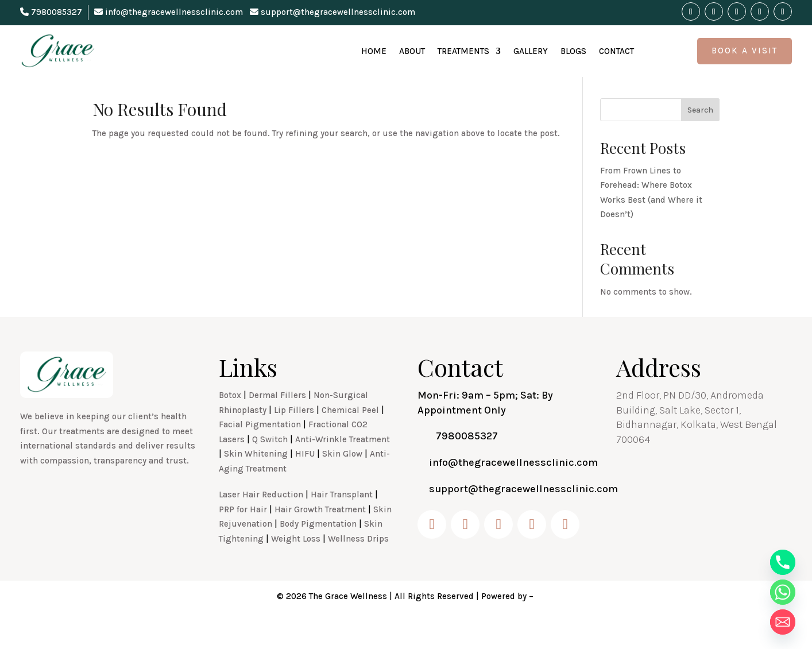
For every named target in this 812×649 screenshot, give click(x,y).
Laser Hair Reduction (261, 520)
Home (374, 51)
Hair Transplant (342, 520)
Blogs (573, 51)
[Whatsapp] (783, 592)
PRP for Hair (243, 535)
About (412, 51)
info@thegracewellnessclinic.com (169, 12)
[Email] (783, 622)
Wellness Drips (358, 564)
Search (700, 135)
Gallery (531, 51)
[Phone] (783, 562)
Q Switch (270, 465)
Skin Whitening (256, 479)
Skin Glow (342, 479)
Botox (230, 420)
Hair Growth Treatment (320, 535)
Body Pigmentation (318, 549)
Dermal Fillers (277, 420)
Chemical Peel (350, 435)
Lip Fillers (294, 435)
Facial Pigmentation (260, 450)
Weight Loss (296, 564)
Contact (616, 51)
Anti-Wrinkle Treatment (343, 465)
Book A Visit (745, 51)
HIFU (305, 479)
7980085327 (51, 12)
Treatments (463, 51)
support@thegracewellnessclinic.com (332, 12)
